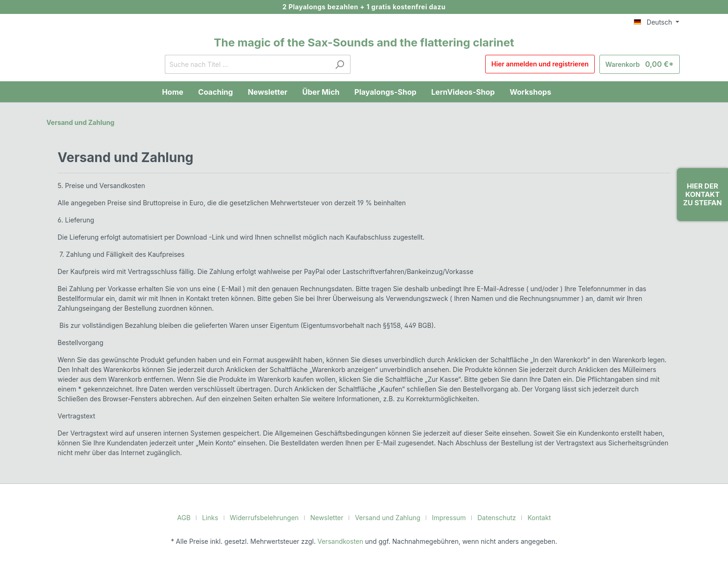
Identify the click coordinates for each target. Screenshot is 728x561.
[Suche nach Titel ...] (250, 64)
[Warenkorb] (642, 65)
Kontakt (531, 517)
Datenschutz (491, 517)
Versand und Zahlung (79, 122)
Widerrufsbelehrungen (270, 517)
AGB (193, 517)
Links (219, 517)
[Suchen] (343, 64)
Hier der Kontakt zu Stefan (702, 194)
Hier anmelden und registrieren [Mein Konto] (546, 65)
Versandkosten (341, 541)
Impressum (445, 517)
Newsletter (329, 517)
